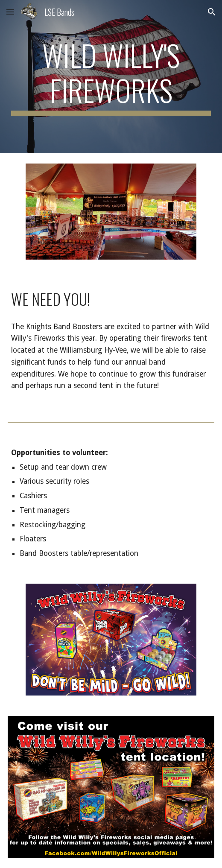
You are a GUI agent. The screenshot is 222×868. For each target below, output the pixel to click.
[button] (10, 12)
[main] (111, 77)
